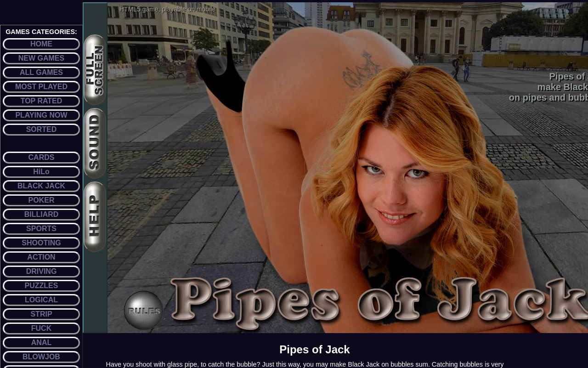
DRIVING (42, 271)
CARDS (42, 157)
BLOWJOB (41, 357)
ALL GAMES (41, 72)
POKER (42, 200)
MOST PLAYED (41, 87)
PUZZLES (42, 286)
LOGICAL (41, 300)
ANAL (41, 343)
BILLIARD (42, 214)
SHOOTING (41, 243)
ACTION (41, 257)
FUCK (41, 328)
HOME (41, 44)
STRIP (41, 314)
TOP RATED (42, 101)
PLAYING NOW (41, 115)
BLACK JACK (41, 186)
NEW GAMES (41, 58)
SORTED (42, 129)
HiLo (41, 172)
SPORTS (41, 229)
